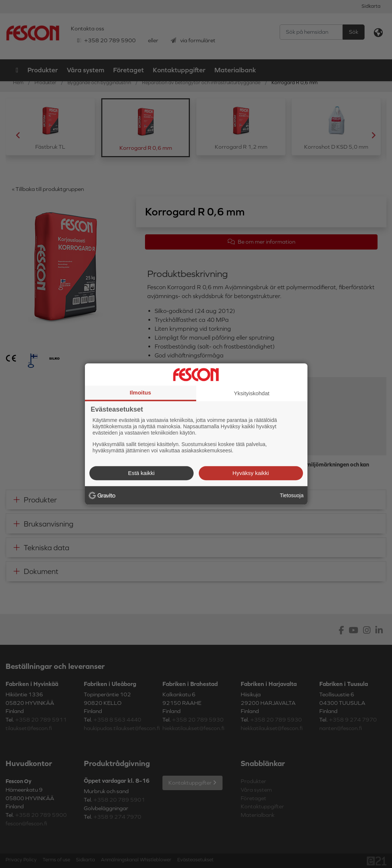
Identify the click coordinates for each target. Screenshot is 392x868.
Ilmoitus (141, 392)
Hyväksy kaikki (251, 473)
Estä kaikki (141, 473)
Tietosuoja (291, 495)
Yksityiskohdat (252, 393)
